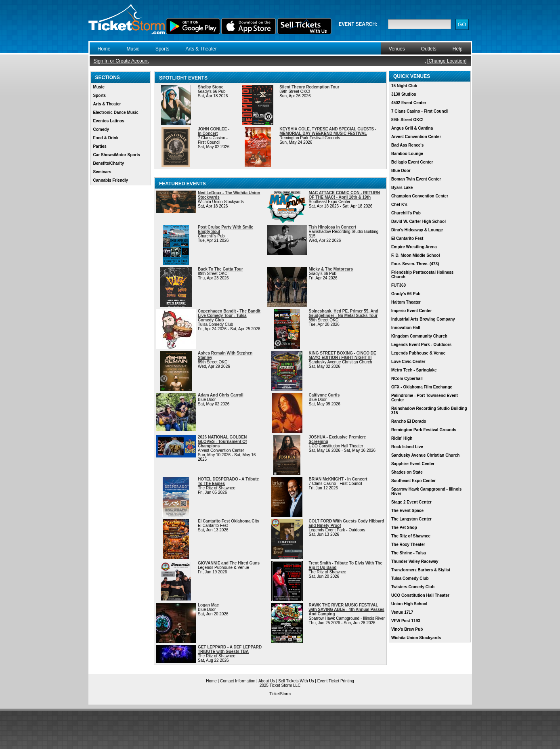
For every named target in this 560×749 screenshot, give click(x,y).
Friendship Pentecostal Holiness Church (422, 275)
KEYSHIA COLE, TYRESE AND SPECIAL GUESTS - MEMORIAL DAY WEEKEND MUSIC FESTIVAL (328, 131)
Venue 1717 (402, 612)
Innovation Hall (406, 328)
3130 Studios (404, 94)
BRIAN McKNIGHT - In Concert (338, 479)
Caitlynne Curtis (324, 395)
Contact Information (238, 681)
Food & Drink (106, 138)
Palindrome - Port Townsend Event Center (425, 398)
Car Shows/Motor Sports (117, 155)
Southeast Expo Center (413, 481)
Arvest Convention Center (416, 137)
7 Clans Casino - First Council (420, 111)
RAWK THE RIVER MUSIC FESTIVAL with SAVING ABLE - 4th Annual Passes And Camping (347, 609)
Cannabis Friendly (111, 180)
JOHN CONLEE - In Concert (214, 131)
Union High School (409, 604)
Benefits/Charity (109, 163)
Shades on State (407, 472)
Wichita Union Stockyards (416, 638)
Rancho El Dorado (409, 421)
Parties (100, 146)
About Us (267, 681)
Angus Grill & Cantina (412, 128)
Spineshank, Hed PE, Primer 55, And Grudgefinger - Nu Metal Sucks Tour (344, 313)
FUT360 (399, 285)
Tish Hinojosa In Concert (333, 227)
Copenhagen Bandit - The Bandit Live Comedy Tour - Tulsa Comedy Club (229, 316)
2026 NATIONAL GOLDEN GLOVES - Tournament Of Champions (222, 442)
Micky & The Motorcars (331, 269)
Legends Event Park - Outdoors (421, 345)
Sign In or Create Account (121, 61)
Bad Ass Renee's (407, 145)
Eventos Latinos (109, 121)
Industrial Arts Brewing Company (423, 319)
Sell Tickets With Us (296, 681)
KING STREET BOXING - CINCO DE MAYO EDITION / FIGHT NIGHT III (343, 355)
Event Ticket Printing (336, 681)
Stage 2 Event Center (411, 502)
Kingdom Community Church (419, 336)
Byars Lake (402, 188)
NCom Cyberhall (407, 379)
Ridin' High (402, 438)
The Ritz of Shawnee (411, 536)
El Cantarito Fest (407, 238)
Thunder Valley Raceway (415, 561)
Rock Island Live (407, 447)
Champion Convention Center (420, 196)
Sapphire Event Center (413, 464)
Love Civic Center (408, 362)
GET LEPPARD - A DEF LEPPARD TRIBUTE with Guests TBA (230, 649)
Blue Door (401, 171)
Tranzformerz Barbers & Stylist (421, 570)
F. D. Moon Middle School (416, 255)
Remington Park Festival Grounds (424, 430)
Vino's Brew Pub (407, 629)
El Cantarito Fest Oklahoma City (229, 521)
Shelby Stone (211, 87)
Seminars (102, 172)
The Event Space (407, 511)
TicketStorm (280, 694)
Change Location (447, 61)
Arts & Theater (201, 49)
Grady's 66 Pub (406, 294)
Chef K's (399, 205)
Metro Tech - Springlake (414, 370)
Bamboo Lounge (407, 154)
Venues (397, 49)
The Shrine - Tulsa (409, 553)
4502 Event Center (409, 103)
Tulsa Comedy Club (410, 578)
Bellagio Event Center (412, 162)
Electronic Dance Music (116, 112)
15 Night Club (404, 86)
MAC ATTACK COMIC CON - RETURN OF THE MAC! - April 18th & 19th (344, 195)
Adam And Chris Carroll (221, 395)
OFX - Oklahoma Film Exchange (422, 387)
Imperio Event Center (412, 311)
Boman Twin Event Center (416, 179)
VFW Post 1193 (406, 621)
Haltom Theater (406, 302)
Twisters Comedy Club (413, 587)
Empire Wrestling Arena (414, 247)
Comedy (101, 129)
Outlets (429, 49)
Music (133, 49)
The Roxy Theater (408, 544)
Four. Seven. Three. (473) (415, 264)
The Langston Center (411, 519)
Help (458, 49)
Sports (163, 49)
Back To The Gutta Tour (220, 269)
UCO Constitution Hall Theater (420, 595)
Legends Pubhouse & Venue (418, 353)
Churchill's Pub (406, 213)
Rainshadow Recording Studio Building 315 (429, 411)
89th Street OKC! (407, 120)
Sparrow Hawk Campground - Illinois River (426, 491)
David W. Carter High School (418, 221)
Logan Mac (208, 605)
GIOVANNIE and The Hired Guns (229, 563)
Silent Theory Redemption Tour (309, 87)
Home (104, 49)
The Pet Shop (404, 528)
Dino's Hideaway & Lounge (417, 230)
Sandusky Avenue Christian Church (425, 455)
